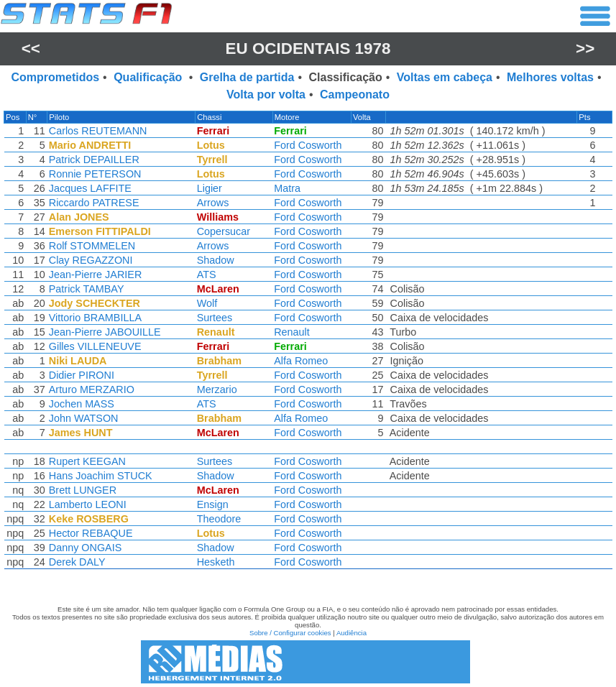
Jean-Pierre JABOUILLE (106, 332)
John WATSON (84, 418)
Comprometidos (55, 77)
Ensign (213, 504)
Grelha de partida (247, 77)
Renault (293, 332)
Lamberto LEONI (88, 504)
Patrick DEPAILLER (95, 160)
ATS (207, 275)
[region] (308, 343)
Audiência (351, 633)
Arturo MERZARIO (92, 389)
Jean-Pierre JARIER (96, 275)
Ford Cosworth (308, 145)
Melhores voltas (550, 77)
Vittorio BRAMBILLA (96, 318)
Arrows (213, 203)
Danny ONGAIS (86, 548)
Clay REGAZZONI (92, 260)
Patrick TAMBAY (87, 289)
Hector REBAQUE (92, 533)
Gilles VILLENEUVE (96, 346)
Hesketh (216, 562)
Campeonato (355, 94)
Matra (288, 188)
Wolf (207, 303)
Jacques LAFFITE (91, 188)
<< (31, 49)
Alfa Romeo (302, 361)
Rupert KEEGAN (88, 461)
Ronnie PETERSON (96, 174)
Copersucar (224, 231)
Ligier (210, 188)
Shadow (216, 260)
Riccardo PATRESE (95, 203)
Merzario (217, 389)
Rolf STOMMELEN (93, 246)
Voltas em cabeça (445, 77)
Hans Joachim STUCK (101, 476)
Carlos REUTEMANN (99, 131)
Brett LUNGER (83, 490)
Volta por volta (266, 94)
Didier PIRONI (82, 375)
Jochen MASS (82, 404)
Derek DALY (78, 562)
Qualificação (150, 77)
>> (585, 49)
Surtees (215, 318)
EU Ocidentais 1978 (308, 49)
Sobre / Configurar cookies (290, 633)
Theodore (219, 519)
